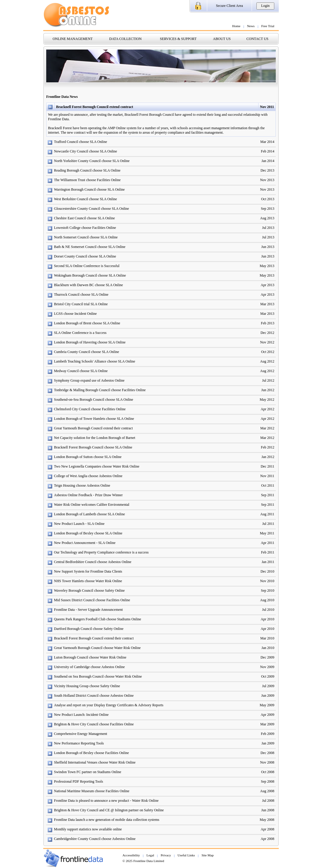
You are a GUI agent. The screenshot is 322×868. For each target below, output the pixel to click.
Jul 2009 (268, 686)
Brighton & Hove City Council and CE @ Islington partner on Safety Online (109, 810)
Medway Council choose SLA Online (81, 371)
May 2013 (267, 266)
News (251, 26)
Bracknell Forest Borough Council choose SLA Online (93, 447)
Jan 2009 (268, 743)
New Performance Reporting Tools (79, 743)
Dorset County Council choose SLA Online (85, 256)
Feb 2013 (268, 323)
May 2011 (267, 533)
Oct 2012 (268, 352)
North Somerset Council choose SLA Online (86, 237)
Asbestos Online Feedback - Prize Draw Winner (88, 495)
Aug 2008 (267, 791)
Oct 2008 (268, 772)
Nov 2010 (267, 581)
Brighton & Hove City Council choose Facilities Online (94, 724)
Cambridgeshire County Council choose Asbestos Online (95, 839)
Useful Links (186, 855)
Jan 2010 (268, 648)
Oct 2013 (268, 199)
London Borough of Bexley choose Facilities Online (91, 753)
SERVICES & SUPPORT (178, 39)
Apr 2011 (268, 543)
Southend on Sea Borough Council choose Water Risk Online (98, 676)
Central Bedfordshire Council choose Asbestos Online (93, 562)
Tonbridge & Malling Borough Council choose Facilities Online (100, 390)
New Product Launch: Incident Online (81, 715)
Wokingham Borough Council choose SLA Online (90, 275)
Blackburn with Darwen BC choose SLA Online (88, 285)
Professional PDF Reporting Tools (79, 781)
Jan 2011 (268, 562)
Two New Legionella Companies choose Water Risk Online (97, 466)
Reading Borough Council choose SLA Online (87, 170)
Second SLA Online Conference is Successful (87, 266)
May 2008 (267, 820)
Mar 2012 (267, 428)
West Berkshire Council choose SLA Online (85, 199)
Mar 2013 (267, 304)
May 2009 (267, 705)
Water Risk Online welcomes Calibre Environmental (92, 505)
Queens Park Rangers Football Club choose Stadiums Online (97, 619)
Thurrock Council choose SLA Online (81, 295)
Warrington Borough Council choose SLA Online (89, 189)
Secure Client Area (229, 6)
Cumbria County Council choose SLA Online (86, 352)
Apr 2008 (267, 829)
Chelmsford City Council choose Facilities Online (90, 409)
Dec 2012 (267, 333)
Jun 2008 (268, 810)
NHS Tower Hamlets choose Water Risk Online (88, 581)
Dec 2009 (267, 657)
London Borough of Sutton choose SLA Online (88, 457)
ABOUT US (222, 39)
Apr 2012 (267, 409)
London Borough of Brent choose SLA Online (87, 323)
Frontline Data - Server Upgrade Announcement (88, 610)
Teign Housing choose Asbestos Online (82, 485)
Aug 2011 (267, 514)
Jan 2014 (268, 161)
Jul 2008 (268, 801)
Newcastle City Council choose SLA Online (86, 151)
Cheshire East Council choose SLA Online (84, 218)
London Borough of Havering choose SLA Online (90, 342)
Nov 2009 (267, 667)
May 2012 (267, 400)
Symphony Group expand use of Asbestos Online (89, 380)
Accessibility (131, 855)
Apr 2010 (267, 619)
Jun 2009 (268, 696)
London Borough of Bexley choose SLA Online (88, 533)
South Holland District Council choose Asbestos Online (94, 696)
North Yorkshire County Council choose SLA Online (92, 161)
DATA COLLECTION (125, 39)
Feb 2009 (268, 734)
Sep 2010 (268, 591)
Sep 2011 (268, 495)
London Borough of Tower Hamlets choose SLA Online (94, 419)
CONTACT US (257, 39)
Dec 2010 (267, 571)
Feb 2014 (268, 151)
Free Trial (268, 26)
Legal (150, 855)
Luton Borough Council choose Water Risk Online (90, 657)
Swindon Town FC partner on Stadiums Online (88, 772)
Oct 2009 (268, 676)
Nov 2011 (267, 476)
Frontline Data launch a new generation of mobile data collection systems (107, 820)
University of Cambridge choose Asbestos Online (89, 667)
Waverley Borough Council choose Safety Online (89, 591)
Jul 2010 (268, 610)
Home (236, 26)
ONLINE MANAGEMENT (72, 39)
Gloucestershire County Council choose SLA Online (92, 209)
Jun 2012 (268, 390)
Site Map (208, 855)
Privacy (166, 855)
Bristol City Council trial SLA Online (81, 304)
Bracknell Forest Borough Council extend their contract (94, 638)
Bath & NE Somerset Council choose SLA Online (90, 247)
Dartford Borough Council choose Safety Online (89, 629)
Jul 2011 (268, 524)
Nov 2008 (267, 762)
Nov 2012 (267, 342)
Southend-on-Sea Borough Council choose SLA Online (94, 400)
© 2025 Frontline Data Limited (143, 861)
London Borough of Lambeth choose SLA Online (89, 514)
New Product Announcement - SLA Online (85, 543)
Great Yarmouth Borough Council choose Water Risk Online (97, 648)
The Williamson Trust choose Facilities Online (87, 180)
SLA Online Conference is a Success (80, 333)
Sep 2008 (268, 781)
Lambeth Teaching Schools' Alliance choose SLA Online (95, 361)
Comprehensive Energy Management (80, 734)
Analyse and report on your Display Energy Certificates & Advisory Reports (109, 705)
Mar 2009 (267, 724)
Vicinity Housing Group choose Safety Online (87, 686)
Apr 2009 (267, 715)
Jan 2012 (268, 457)
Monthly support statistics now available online (88, 829)
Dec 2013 (267, 170)
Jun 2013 (268, 247)
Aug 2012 (267, 361)
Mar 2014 (267, 142)
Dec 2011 (267, 466)
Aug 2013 (267, 218)
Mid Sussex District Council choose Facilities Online (92, 600)
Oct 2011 (268, 485)
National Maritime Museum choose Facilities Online (92, 791)
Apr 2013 (267, 285)
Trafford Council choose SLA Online (80, 142)
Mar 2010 (267, 638)
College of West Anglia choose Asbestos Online (88, 476)
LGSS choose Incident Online (75, 314)
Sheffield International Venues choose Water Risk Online (95, 762)
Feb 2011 (268, 552)
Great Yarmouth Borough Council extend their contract (93, 428)
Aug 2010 (267, 600)
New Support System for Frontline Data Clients (88, 571)
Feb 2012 (268, 447)
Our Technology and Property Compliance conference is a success (101, 552)
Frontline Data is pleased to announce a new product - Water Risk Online (106, 801)
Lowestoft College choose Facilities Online (85, 228)
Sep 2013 (268, 209)
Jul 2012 (268, 380)
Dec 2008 (267, 753)
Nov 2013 (267, 180)
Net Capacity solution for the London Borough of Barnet (95, 438)
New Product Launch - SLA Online (79, 524)
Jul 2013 (268, 228)
